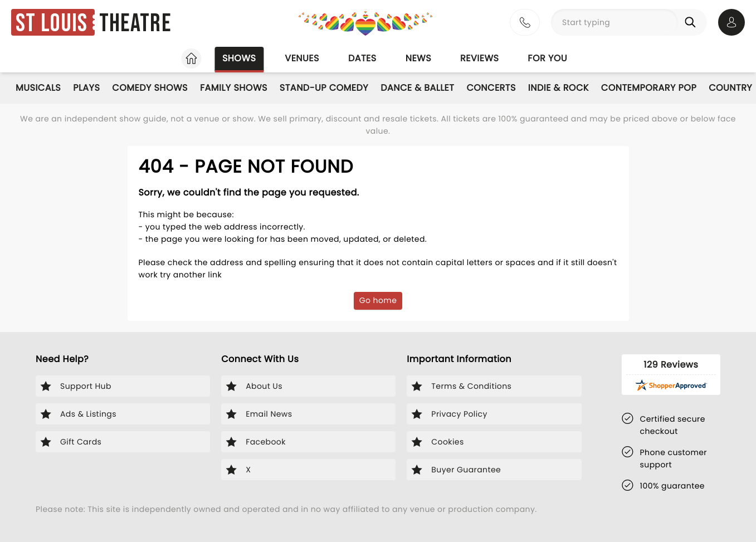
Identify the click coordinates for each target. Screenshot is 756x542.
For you (547, 58)
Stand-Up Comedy (324, 88)
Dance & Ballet (417, 88)
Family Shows (234, 88)
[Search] (692, 22)
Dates (362, 58)
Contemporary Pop (649, 88)
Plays (86, 88)
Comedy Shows (150, 88)
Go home (378, 300)
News (418, 58)
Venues (302, 58)
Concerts (491, 88)
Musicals (38, 88)
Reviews (479, 58)
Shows (239, 58)
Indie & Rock (559, 88)
